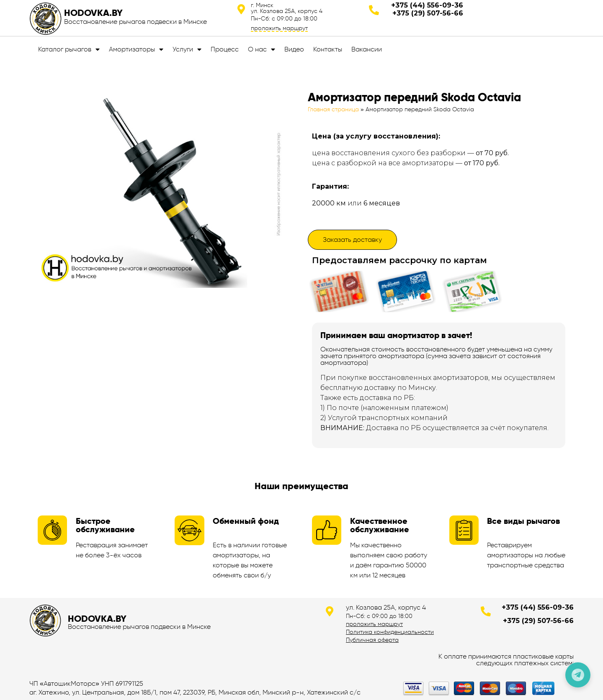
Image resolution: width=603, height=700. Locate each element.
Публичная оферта (372, 640)
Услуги (187, 49)
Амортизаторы (136, 49)
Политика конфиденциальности (390, 632)
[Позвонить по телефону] (578, 675)
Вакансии (367, 49)
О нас (262, 49)
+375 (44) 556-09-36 (427, 5)
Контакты (328, 49)
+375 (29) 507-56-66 (428, 13)
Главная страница (333, 109)
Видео (294, 49)
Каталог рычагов (69, 49)
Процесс (225, 49)
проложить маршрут (279, 28)
